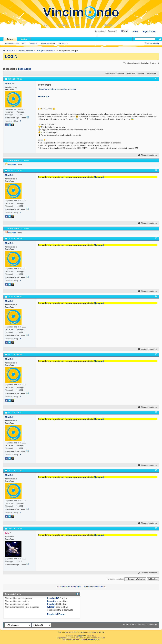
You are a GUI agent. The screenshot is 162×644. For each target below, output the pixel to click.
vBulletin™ (81, 636)
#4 (156, 296)
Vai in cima (153, 579)
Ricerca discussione (135, 73)
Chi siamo (66, 25)
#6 (156, 412)
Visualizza (151, 73)
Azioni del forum (47, 43)
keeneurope (25, 69)
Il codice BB (53, 598)
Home (50, 25)
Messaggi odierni (12, 43)
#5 (156, 354)
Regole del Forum (56, 614)
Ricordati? (101, 35)
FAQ (24, 43)
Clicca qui (99, 177)
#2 (156, 170)
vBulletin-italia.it (92, 640)
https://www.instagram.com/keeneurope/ (57, 89)
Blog (97, 25)
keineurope (44, 96)
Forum (81, 25)
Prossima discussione (93, 587)
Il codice (51, 604)
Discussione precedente (70, 587)
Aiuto (135, 32)
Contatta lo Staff (129, 625)
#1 (156, 79)
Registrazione (149, 32)
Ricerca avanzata (152, 43)
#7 (156, 470)
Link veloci (62, 43)
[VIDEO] (51, 607)
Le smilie (52, 601)
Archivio (142, 625)
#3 (156, 238)
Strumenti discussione (114, 73)
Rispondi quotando (148, 155)
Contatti (112, 25)
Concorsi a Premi (25, 50)
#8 (156, 528)
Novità (24, 39)
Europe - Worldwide (46, 50)
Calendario (33, 43)
